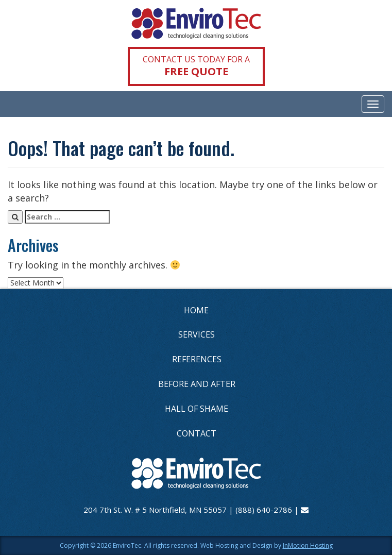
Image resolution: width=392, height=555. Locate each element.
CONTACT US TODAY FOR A (196, 66)
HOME (196, 310)
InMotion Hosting (308, 545)
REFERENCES (197, 359)
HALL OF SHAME (197, 409)
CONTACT (197, 433)
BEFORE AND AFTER (197, 384)
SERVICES (197, 334)
